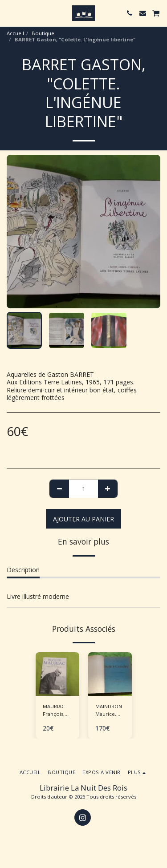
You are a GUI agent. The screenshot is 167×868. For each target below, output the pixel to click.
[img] (57, 674)
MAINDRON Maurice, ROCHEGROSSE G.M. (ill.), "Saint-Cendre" (114, 711)
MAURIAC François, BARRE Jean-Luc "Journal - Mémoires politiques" (57, 711)
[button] (10, 13)
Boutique (43, 33)
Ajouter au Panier (83, 519)
